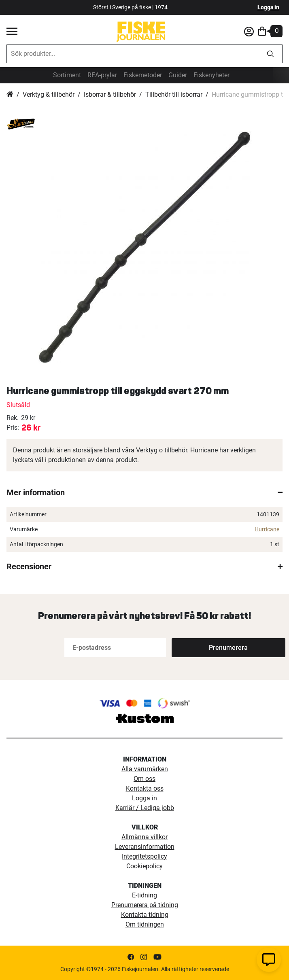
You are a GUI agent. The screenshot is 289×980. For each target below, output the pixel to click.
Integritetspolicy (144, 856)
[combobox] (133, 54)
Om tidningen (145, 924)
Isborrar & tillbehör (110, 94)
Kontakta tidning (145, 915)
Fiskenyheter (211, 75)
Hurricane (267, 529)
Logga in (268, 7)
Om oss (144, 779)
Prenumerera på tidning (145, 905)
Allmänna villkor (144, 837)
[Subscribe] (198, 648)
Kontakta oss (145, 788)
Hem (10, 95)
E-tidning (144, 895)
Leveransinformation (145, 847)
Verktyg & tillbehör (49, 94)
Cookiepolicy (144, 866)
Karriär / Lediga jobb (145, 808)
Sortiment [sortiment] (67, 75)
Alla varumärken (145, 769)
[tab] (144, 492)
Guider (178, 75)
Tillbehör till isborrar (174, 94)
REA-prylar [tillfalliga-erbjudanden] (102, 75)
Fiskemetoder (143, 75)
